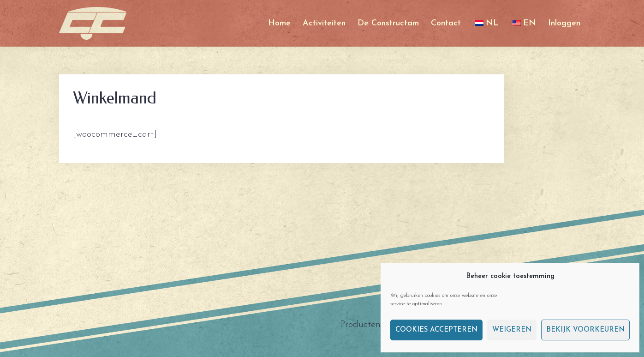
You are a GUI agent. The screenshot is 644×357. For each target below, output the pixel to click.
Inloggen (564, 23)
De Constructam (388, 23)
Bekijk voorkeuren (585, 330)
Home (279, 23)
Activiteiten (324, 23)
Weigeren (512, 330)
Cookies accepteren (436, 330)
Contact (446, 23)
